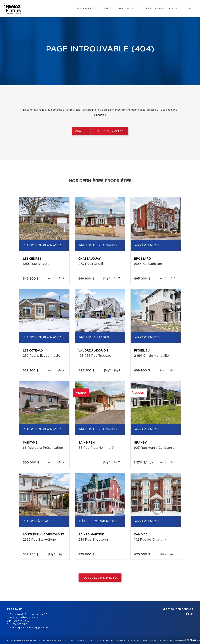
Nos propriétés (87, 9)
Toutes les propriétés (100, 578)
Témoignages (127, 9)
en (189, 9)
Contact (175, 9)
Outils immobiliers (152, 9)
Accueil (81, 131)
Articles (108, 9)
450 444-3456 (21, 621)
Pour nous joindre (110, 131)
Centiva (190, 640)
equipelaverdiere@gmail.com (33, 628)
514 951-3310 (20, 624)
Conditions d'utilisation (163, 640)
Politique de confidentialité (133, 640)
